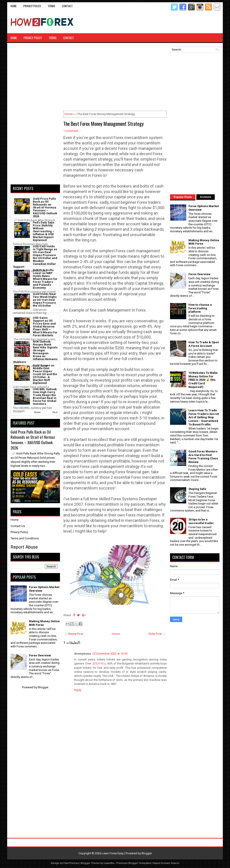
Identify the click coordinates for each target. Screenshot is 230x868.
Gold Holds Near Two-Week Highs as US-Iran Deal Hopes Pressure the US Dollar (45, 300)
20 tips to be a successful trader (201, 521)
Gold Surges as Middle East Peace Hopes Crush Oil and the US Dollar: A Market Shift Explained (45, 374)
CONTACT (67, 6)
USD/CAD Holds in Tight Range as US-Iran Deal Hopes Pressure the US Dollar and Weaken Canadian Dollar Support (35, 257)
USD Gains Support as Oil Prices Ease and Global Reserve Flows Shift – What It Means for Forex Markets (45, 327)
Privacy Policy (32, 6)
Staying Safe (197, 489)
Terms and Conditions (25, 538)
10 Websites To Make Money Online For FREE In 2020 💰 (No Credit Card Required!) (203, 380)
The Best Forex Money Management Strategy (104, 124)
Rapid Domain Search (166, 863)
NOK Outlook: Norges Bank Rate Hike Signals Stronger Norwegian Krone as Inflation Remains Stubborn (35, 352)
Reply (78, 690)
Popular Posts (183, 197)
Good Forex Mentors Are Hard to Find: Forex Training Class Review (203, 457)
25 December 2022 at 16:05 (110, 654)
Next (55, 412)
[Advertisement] (167, 22)
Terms (51, 6)
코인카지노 (99, 663)
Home (14, 6)
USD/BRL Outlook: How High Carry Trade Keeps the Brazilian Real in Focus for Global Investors (45, 396)
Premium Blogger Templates (134, 863)
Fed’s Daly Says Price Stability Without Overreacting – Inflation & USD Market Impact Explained (44, 231)
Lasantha (109, 863)
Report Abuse (24, 547)
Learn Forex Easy (113, 853)
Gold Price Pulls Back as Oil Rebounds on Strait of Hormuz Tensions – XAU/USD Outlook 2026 (45, 207)
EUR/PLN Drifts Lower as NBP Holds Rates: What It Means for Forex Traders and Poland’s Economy (45, 279)
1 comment (71, 131)
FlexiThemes (71, 863)
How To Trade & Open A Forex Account (204, 344)
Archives (206, 197)
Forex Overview (40, 655)
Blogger (43, 687)
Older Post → (157, 634)
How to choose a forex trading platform (200, 308)
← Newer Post (74, 634)
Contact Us (18, 526)
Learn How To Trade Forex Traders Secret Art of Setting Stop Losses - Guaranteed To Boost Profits (204, 417)
